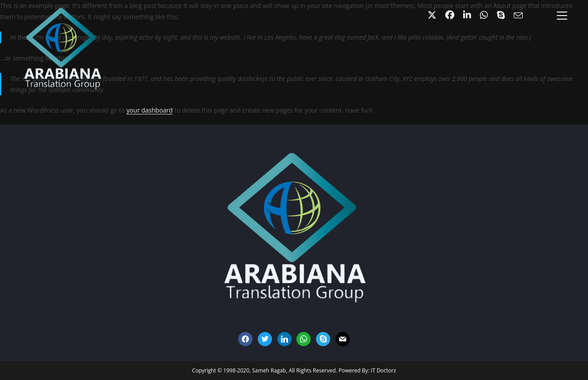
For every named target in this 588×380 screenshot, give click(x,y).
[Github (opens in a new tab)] (484, 15)
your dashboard (150, 110)
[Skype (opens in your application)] (501, 15)
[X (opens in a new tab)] (432, 15)
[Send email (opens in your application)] (516, 16)
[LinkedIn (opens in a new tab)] (467, 15)
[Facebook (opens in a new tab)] (450, 15)
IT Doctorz (383, 370)
